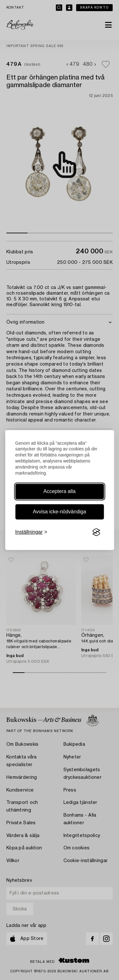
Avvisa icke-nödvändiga (60, 512)
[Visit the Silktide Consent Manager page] (96, 532)
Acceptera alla (60, 491)
